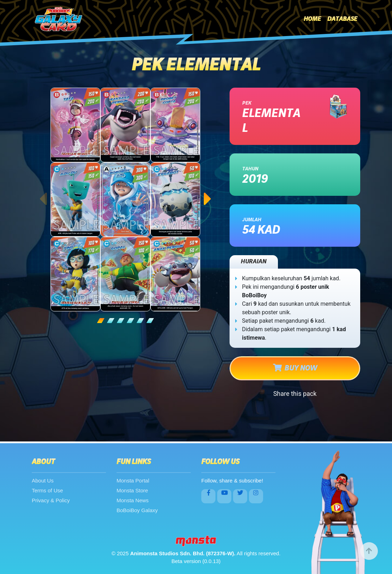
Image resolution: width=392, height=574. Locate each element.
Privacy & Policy (51, 500)
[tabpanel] (125, 200)
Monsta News (133, 500)
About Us (43, 481)
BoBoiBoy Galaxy (137, 510)
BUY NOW (295, 368)
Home (312, 19)
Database (342, 19)
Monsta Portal (133, 481)
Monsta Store (132, 490)
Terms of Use (47, 490)
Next (208, 192)
